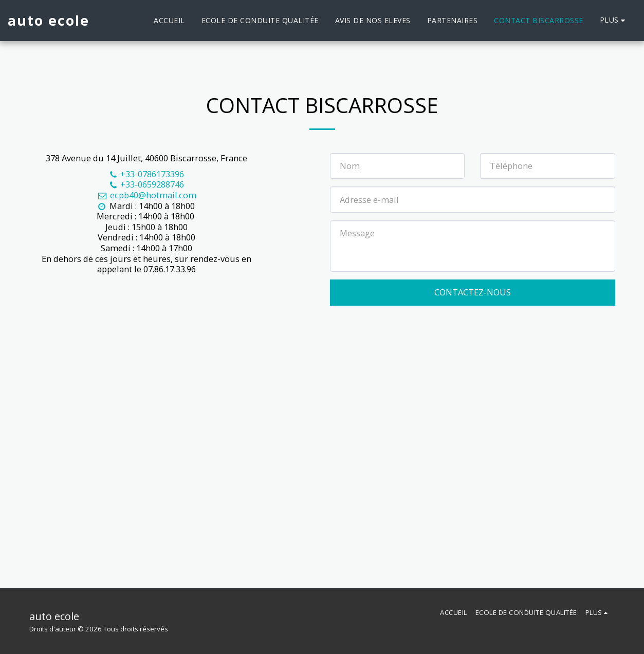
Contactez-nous (473, 292)
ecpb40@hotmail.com (146, 195)
